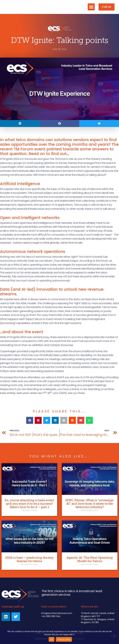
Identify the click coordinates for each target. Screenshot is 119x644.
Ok (52, 639)
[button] (91, 7)
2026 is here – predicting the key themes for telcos (29, 559)
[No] (114, 636)
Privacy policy (64, 639)
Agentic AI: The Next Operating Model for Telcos (90, 559)
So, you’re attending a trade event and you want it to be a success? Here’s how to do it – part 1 (29, 504)
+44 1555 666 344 (51, 616)
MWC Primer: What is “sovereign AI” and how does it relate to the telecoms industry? (90, 504)
